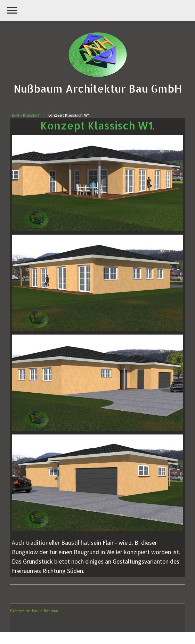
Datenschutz (20, 610)
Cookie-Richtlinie (45, 610)
